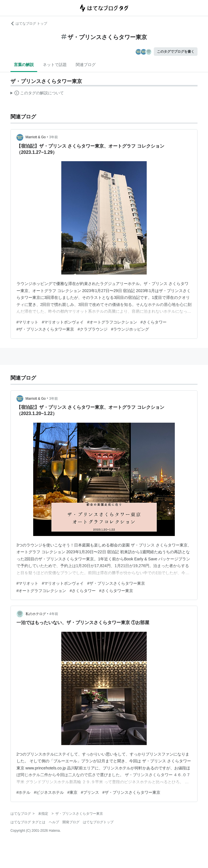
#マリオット (28, 322)
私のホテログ (36, 614)
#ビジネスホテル (49, 792)
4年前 (54, 614)
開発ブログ (71, 822)
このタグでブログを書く (176, 52)
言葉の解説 (24, 65)
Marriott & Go (36, 137)
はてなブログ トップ (29, 24)
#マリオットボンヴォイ (63, 322)
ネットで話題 (55, 65)
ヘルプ (54, 822)
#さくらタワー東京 (116, 591)
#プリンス (90, 792)
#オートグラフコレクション (112, 322)
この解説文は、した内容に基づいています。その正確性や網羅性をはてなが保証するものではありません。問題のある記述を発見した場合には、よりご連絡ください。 (37, 94)
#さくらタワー (154, 322)
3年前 (53, 137)
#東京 (72, 792)
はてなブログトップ (98, 822)
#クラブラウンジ (93, 329)
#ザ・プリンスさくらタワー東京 (45, 329)
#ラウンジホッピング (130, 329)
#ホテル (24, 792)
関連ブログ (86, 65)
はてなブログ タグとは (28, 822)
